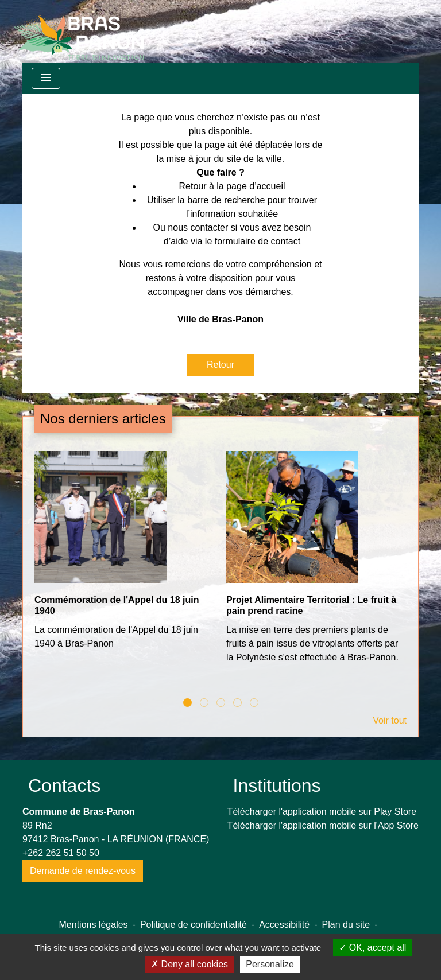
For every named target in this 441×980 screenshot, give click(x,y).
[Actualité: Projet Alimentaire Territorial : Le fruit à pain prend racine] (316, 563)
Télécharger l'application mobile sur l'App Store (323, 825)
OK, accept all (372, 948)
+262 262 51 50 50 (61, 853)
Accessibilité (284, 925)
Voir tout (390, 720)
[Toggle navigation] (46, 78)
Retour (220, 365)
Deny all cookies (189, 964)
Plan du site (346, 925)
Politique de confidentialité (194, 925)
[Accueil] (79, 32)
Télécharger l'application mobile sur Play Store (322, 812)
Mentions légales (94, 925)
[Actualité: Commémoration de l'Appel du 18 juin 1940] (125, 557)
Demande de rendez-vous (83, 871)
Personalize (270, 964)
